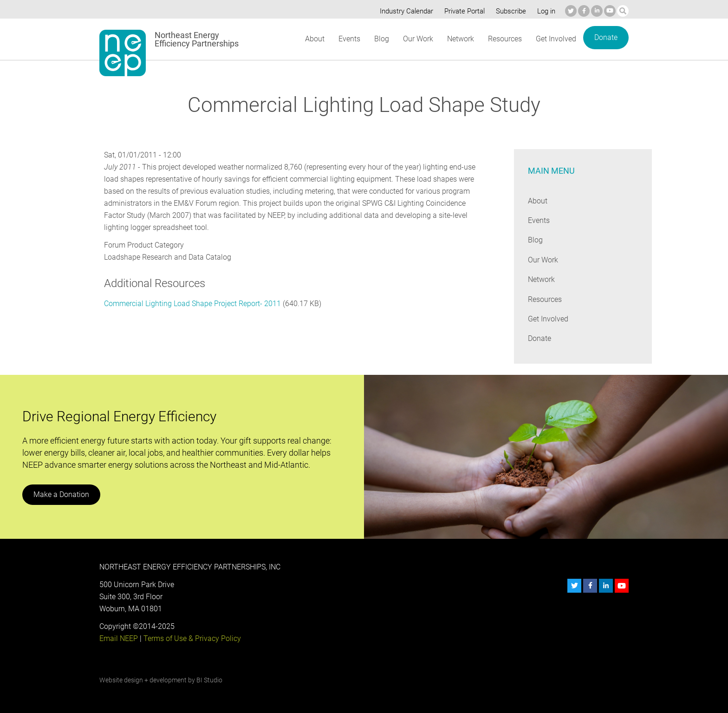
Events (349, 39)
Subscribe (510, 11)
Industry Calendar (404, 11)
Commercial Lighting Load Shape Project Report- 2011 (192, 304)
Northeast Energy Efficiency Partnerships (197, 39)
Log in (545, 11)
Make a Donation (61, 494)
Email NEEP (118, 638)
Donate (606, 37)
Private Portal (462, 11)
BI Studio (209, 680)
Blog (381, 39)
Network (460, 39)
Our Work (417, 39)
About (314, 39)
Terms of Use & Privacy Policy (191, 638)
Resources (505, 39)
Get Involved (556, 39)
